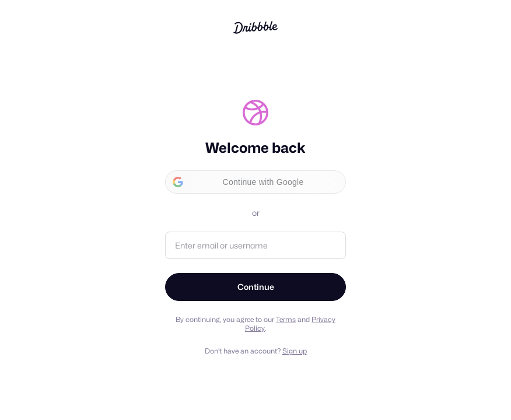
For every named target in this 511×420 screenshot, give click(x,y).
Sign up (295, 351)
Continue (256, 287)
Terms (286, 319)
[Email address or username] (256, 245)
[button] (256, 182)
